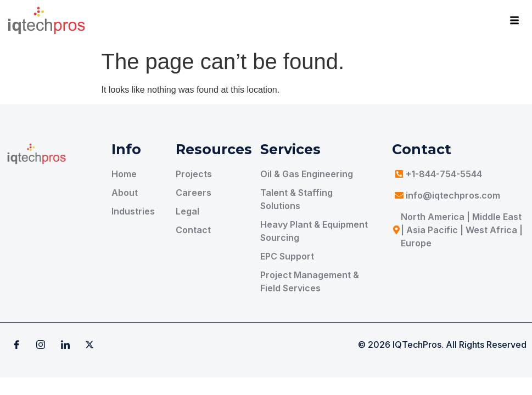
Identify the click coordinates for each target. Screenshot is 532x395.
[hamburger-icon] (514, 22)
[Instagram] (41, 345)
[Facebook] (16, 345)
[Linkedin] (65, 345)
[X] (89, 345)
